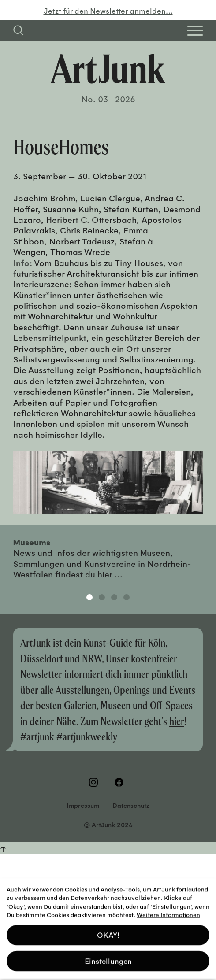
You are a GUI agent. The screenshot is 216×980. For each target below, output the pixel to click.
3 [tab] (114, 597)
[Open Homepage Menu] (195, 31)
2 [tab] (102, 597)
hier (177, 721)
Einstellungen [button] (108, 958)
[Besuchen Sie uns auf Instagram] (95, 782)
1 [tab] (89, 597)
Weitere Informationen (168, 912)
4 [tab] (127, 597)
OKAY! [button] (108, 932)
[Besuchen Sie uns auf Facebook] (121, 782)
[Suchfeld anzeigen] (19, 30)
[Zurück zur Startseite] (108, 69)
